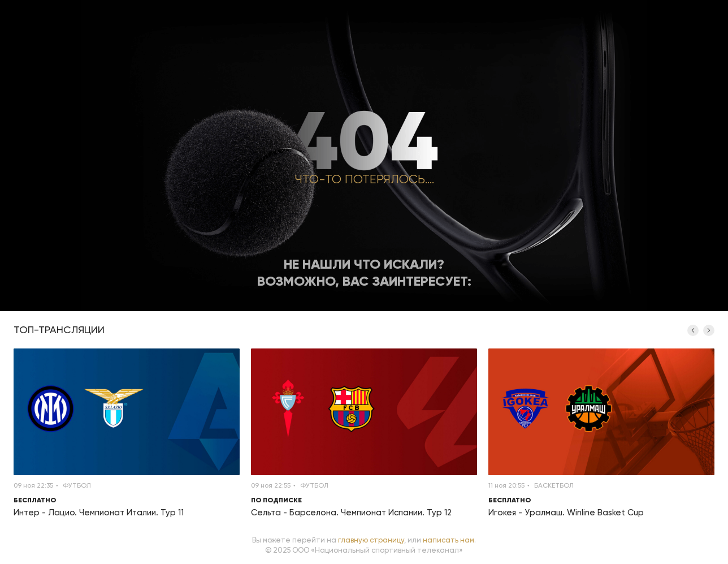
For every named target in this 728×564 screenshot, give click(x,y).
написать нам (448, 540)
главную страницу (371, 540)
